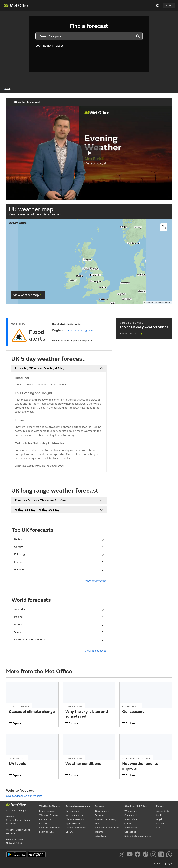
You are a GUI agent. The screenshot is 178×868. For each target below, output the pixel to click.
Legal (159, 819)
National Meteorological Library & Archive (18, 820)
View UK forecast (96, 581)
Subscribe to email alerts (138, 836)
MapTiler (150, 303)
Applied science (74, 823)
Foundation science (76, 828)
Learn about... (46, 832)
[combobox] (85, 36)
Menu (169, 5)
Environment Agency (80, 331)
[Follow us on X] (122, 855)
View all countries (96, 651)
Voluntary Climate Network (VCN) (16, 841)
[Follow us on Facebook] (138, 855)
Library (69, 832)
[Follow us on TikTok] (146, 855)
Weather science (75, 815)
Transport (100, 815)
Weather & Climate (50, 806)
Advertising (101, 836)
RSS (158, 828)
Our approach (73, 811)
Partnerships (131, 828)
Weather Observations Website (18, 832)
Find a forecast (47, 811)
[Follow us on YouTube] (130, 855)
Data (98, 823)
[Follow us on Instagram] (154, 855)
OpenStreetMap (164, 303)
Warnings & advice (49, 815)
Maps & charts (47, 819)
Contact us (130, 832)
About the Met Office (136, 806)
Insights (99, 832)
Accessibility (163, 811)
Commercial (131, 815)
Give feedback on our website (24, 796)
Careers (129, 823)
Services (100, 806)
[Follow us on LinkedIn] (162, 855)
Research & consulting (107, 828)
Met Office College (16, 810)
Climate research (75, 819)
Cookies (160, 815)
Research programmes (78, 806)
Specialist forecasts (50, 828)
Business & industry (106, 819)
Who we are (131, 811)
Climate (43, 823)
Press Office (131, 819)
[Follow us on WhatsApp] (169, 855)
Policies (160, 806)
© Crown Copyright (163, 863)
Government (102, 811)
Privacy (160, 823)
